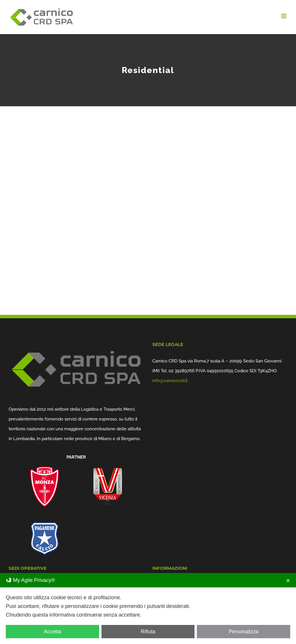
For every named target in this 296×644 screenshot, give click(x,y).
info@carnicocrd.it (170, 381)
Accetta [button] (52, 632)
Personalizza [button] (244, 632)
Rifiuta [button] (148, 632)
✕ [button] (288, 581)
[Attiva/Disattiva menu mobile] (284, 16)
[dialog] (148, 608)
